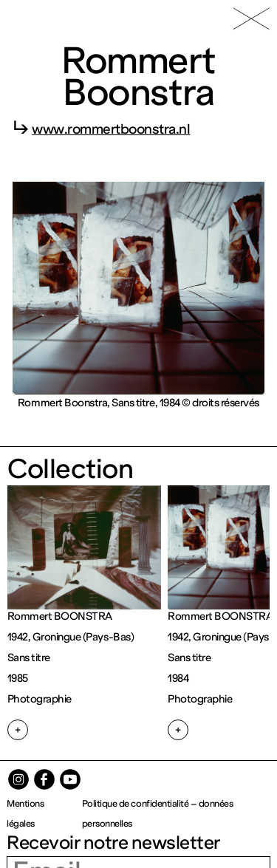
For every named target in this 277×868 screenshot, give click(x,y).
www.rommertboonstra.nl (111, 129)
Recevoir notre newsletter (113, 843)
